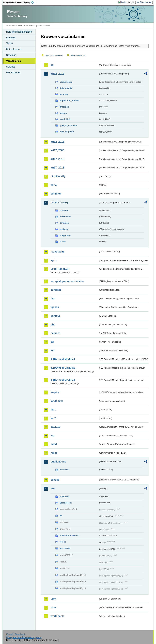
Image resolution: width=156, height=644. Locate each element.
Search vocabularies (54, 56)
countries (64, 470)
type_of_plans (67, 132)
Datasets (11, 38)
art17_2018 (57, 168)
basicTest (64, 497)
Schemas (11, 55)
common (56, 194)
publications (58, 462)
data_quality (66, 88)
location (64, 94)
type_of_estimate (68, 125)
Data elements (14, 49)
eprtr (53, 260)
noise (54, 453)
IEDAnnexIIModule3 (63, 368)
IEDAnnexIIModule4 (63, 380)
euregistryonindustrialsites (67, 281)
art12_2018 (57, 142)
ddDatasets (65, 217)
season (63, 113)
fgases (55, 307)
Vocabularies (13, 61)
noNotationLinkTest (69, 536)
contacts (64, 210)
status (63, 242)
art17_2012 (57, 159)
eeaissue (64, 229)
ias (52, 342)
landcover (57, 401)
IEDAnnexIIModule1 (63, 359)
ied (52, 350)
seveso (55, 480)
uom (53, 599)
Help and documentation (19, 32)
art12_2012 (57, 74)
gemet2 (55, 316)
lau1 (53, 410)
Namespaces (13, 72)
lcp (52, 436)
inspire (55, 392)
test (53, 488)
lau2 (53, 418)
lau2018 (55, 427)
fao (52, 299)
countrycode (66, 82)
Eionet (19, 26)
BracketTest (65, 503)
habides (55, 333)
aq (52, 65)
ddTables (64, 223)
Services (11, 67)
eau (61, 516)
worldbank (57, 616)
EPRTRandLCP (60, 269)
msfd (54, 444)
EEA (20, 2)
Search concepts (78, 56)
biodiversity (58, 176)
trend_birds (65, 119)
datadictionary (59, 202)
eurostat (56, 290)
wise (53, 607)
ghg (53, 325)
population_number (69, 101)
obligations (65, 235)
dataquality (57, 252)
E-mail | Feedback (16, 634)
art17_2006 (57, 150)
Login (124, 2)
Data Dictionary (31, 26)
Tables (10, 43)
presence (64, 107)
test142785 (65, 548)
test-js (63, 542)
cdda (54, 185)
